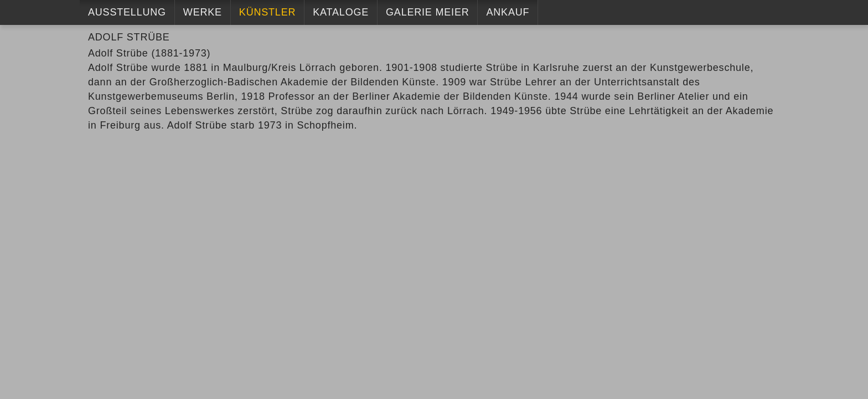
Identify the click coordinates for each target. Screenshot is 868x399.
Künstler (267, 12)
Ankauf (508, 12)
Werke (203, 12)
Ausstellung (127, 12)
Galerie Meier (427, 12)
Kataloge (341, 12)
